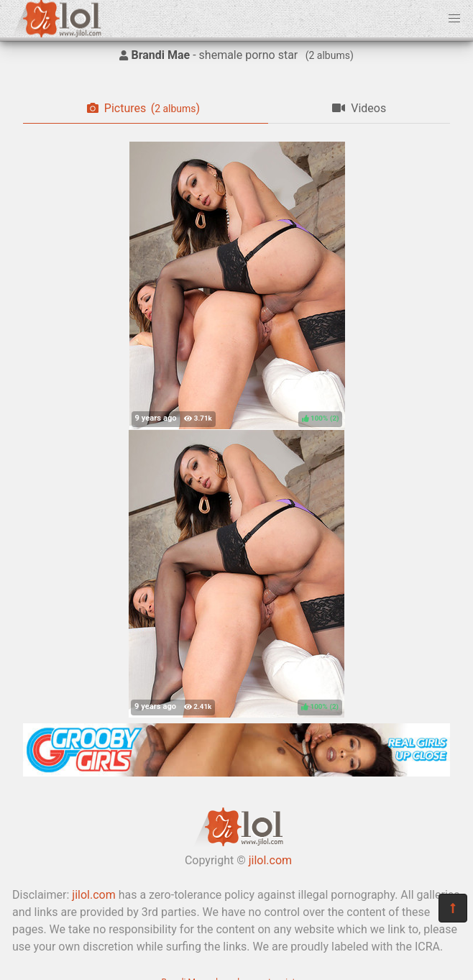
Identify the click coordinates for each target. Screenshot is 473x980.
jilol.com (270, 860)
